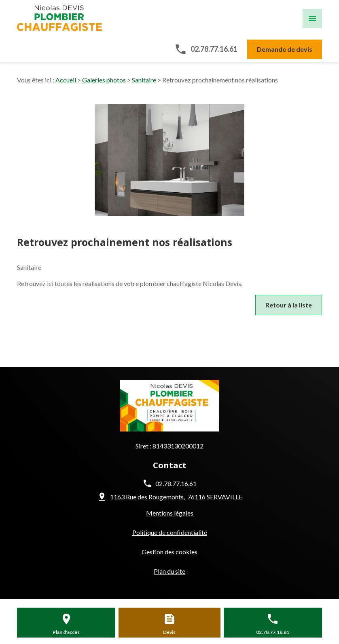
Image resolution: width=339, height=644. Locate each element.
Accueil (66, 80)
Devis (169, 632)
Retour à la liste (289, 305)
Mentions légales (170, 513)
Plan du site (169, 571)
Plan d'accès (66, 632)
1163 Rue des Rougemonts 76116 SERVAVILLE (176, 497)
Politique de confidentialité (170, 532)
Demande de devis (285, 49)
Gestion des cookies (169, 552)
